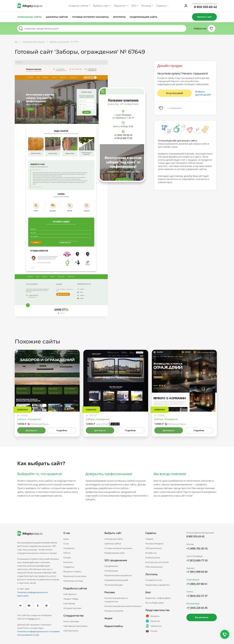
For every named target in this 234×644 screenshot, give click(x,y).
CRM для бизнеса (153, 548)
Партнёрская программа (75, 626)
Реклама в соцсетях (114, 611)
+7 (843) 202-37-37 (197, 596)
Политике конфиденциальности (33, 631)
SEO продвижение (116, 560)
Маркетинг (120, 6)
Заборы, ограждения (29, 419)
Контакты (68, 562)
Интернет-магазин (72, 608)
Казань (190, 592)
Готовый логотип (154, 580)
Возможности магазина (75, 576)
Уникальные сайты (29, 17)
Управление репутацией (116, 580)
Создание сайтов (78, 6)
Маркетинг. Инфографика (158, 598)
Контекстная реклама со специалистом (116, 600)
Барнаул (190, 568)
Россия (151, 631)
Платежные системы (73, 581)
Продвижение (111, 566)
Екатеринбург (193, 603)
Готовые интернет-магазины (90, 17)
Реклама (146, 6)
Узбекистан (153, 626)
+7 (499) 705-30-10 (197, 549)
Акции (108, 618)
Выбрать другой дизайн (203, 93)
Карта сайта (23, 596)
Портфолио (69, 548)
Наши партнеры (71, 621)
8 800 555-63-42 (205, 7)
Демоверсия (31, 430)
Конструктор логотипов (157, 562)
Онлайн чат (151, 553)
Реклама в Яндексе (154, 544)
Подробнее (62, 430)
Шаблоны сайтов (57, 17)
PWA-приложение (154, 567)
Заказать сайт (204, 17)
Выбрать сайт (101, 6)
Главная (149, 539)
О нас (66, 544)
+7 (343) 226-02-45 (197, 608)
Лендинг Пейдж (71, 599)
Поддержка (69, 567)
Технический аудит (114, 585)
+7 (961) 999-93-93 (197, 572)
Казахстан (153, 621)
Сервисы (161, 6)
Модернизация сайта (144, 17)
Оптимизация (111, 571)
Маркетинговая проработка (118, 575)
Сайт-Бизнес (69, 603)
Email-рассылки (153, 558)
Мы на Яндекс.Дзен (155, 603)
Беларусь (152, 616)
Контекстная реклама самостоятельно (123, 606)
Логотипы (119, 17)
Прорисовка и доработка (157, 585)
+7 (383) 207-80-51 (197, 584)
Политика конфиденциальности (33, 592)
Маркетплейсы (114, 626)
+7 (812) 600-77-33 (197, 560)
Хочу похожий (174, 93)
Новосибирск (193, 580)
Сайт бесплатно (71, 631)
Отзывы (67, 558)
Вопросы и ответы (72, 571)
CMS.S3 (67, 553)
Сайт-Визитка (70, 594)
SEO (134, 6)
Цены (66, 539)
